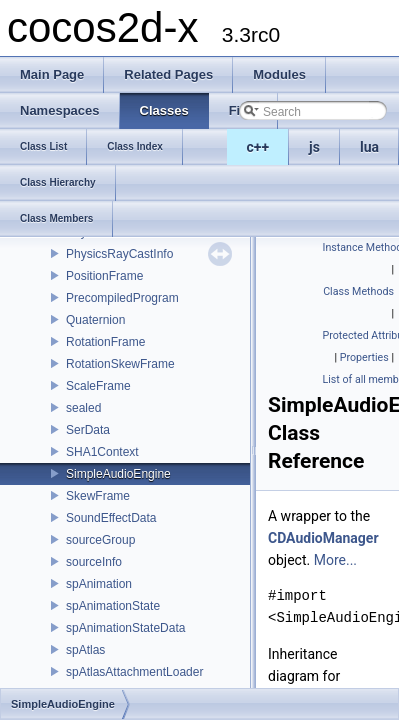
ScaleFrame (98, 386)
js (314, 147)
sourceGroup (100, 540)
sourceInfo (94, 562)
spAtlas (85, 650)
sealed (83, 408)
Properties (364, 357)
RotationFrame (105, 342)
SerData (88, 430)
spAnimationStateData (125, 628)
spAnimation (99, 584)
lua (369, 147)
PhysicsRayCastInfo (119, 254)
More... (335, 560)
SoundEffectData (111, 518)
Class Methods (358, 291)
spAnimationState (113, 606)
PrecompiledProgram (122, 298)
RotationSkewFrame (120, 364)
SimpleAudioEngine (118, 474)
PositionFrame (104, 276)
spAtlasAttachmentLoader (134, 672)
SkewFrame (98, 496)
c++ (258, 147)
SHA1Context (102, 452)
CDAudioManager (323, 538)
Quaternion (95, 320)
